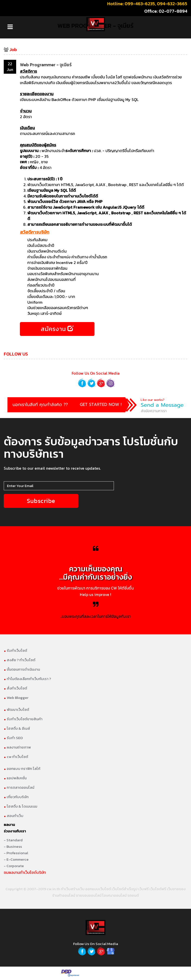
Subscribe (41, 501)
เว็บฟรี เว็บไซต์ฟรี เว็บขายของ (162, 890)
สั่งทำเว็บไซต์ (15, 689)
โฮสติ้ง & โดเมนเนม (21, 807)
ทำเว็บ (66, 890)
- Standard (13, 841)
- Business (13, 847)
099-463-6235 (140, 4)
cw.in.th (53, 890)
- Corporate (14, 866)
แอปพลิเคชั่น (15, 779)
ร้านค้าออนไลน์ (64, 896)
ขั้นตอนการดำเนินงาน (22, 670)
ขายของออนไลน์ (89, 896)
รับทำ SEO (13, 738)
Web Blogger (16, 698)
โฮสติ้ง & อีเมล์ (17, 729)
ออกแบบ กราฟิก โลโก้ (22, 769)
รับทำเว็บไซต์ (15, 651)
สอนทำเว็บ (14, 816)
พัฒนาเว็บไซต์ (16, 710)
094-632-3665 (172, 4)
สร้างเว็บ (78, 890)
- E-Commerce (16, 860)
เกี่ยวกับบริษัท (16, 798)
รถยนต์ (133, 896)
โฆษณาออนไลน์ (114, 896)
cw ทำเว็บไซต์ (16, 757)
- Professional (16, 854)
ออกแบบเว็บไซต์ (98, 890)
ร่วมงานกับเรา (15, 832)
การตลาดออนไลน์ (19, 788)
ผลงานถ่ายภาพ (17, 748)
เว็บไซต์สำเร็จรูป (125, 890)
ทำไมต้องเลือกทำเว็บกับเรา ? (27, 679)
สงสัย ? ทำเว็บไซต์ (20, 661)
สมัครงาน (57, 329)
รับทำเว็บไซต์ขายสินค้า (23, 720)
